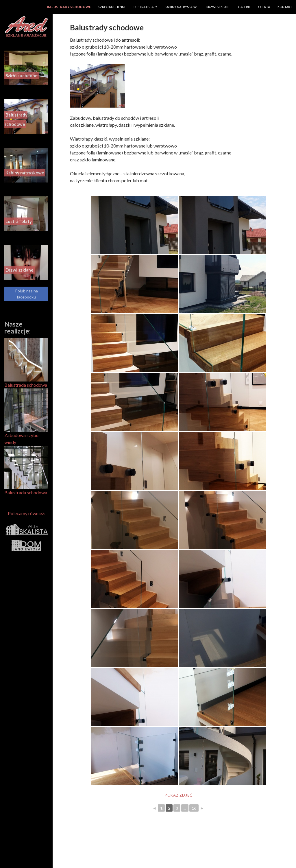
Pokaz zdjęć (179, 795)
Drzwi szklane (218, 7)
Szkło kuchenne (112, 7)
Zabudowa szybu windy (26, 417)
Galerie (244, 7)
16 (194, 808)
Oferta (264, 7)
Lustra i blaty (145, 7)
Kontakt (285, 7)
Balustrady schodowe (69, 7)
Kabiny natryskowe (182, 7)
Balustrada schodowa (26, 363)
